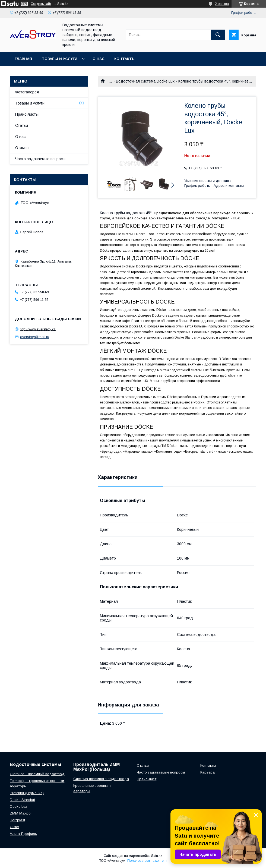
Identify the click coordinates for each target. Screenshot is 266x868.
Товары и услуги (60, 59)
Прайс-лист (147, 779)
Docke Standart (22, 800)
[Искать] (218, 35)
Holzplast (17, 820)
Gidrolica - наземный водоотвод (37, 774)
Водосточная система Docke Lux (145, 81)
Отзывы (22, 148)
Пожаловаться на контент (147, 861)
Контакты (125, 59)
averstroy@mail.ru (35, 337)
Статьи (22, 125)
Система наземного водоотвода (101, 779)
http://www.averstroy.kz (38, 329)
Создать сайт (41, 4)
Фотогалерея (27, 92)
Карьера (208, 772)
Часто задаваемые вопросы (40, 159)
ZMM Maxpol (21, 813)
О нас (99, 59)
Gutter (14, 827)
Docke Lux (18, 807)
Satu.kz (157, 856)
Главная (23, 59)
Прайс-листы (27, 114)
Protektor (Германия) (27, 793)
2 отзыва (222, 4)
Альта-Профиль (23, 834)
